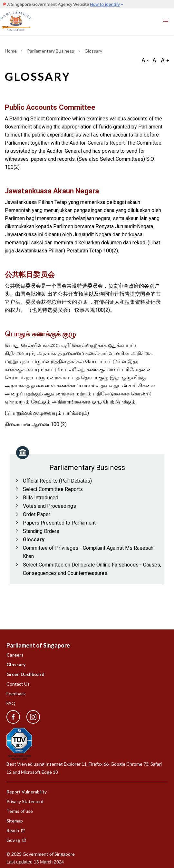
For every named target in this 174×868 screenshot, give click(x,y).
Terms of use (20, 811)
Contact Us (18, 684)
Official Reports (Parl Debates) (57, 481)
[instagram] (30, 717)
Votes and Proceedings (49, 506)
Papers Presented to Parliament (59, 523)
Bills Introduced (41, 498)
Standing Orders (41, 531)
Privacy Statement (25, 801)
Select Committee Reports (53, 489)
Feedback (16, 694)
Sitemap (15, 821)
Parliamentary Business (51, 51)
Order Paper (37, 514)
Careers (15, 655)
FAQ (11, 703)
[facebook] (13, 717)
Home (11, 51)
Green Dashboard (25, 674)
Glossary (34, 540)
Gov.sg (16, 840)
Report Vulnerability (27, 792)
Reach (16, 830)
